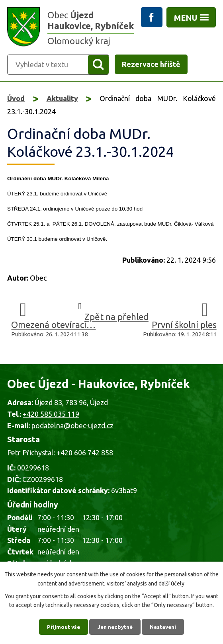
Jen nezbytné (115, 626)
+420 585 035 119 (51, 414)
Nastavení (165, 626)
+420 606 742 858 (85, 453)
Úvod (16, 99)
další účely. (172, 582)
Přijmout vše (62, 626)
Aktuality (62, 99)
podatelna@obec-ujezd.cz (72, 425)
